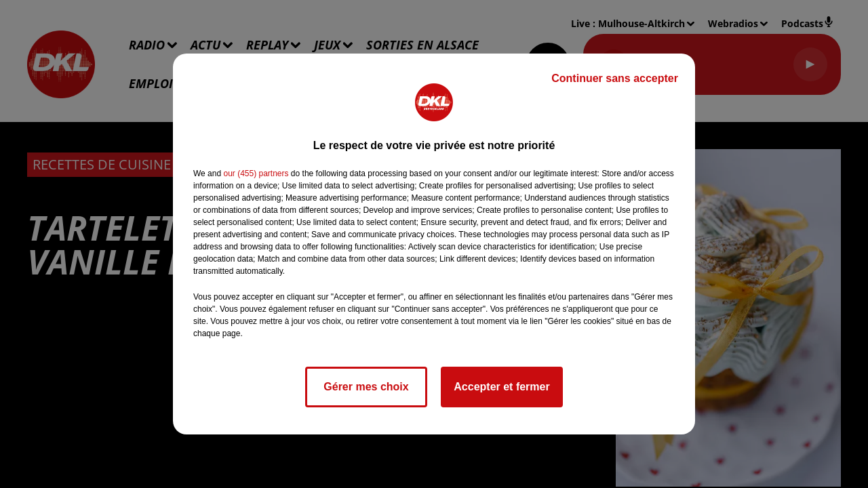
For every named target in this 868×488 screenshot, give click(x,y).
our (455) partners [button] (256, 174)
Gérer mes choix (366, 387)
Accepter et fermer (501, 387)
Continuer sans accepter (615, 78)
